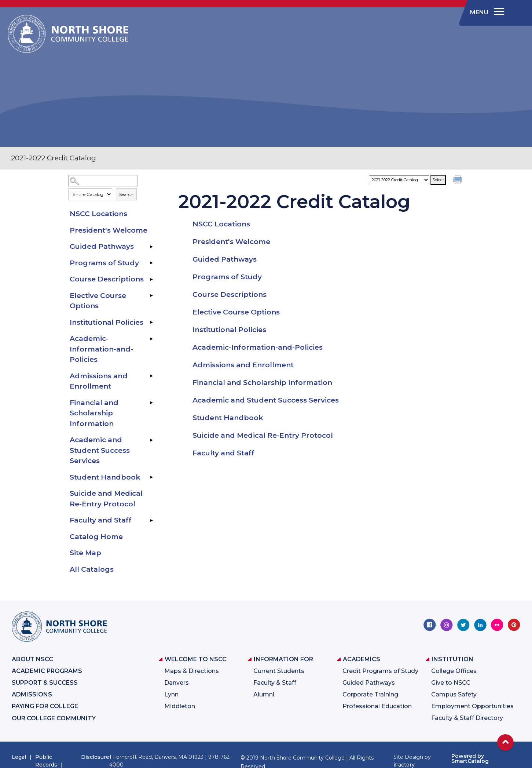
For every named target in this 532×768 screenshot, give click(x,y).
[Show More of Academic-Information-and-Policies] (151, 339)
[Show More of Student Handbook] (151, 477)
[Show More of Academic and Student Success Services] (151, 440)
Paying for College (45, 706)
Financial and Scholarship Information (94, 413)
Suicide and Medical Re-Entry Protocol (106, 499)
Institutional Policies (107, 322)
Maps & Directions (192, 671)
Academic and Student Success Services (100, 450)
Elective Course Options (98, 301)
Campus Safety (454, 694)
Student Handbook (105, 477)
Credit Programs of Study (380, 671)
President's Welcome (109, 230)
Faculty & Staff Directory (467, 718)
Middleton (180, 706)
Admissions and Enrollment (99, 381)
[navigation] (486, 12)
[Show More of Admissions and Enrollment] (151, 376)
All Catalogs (92, 569)
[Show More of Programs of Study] (151, 263)
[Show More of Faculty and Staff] (151, 520)
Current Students (279, 671)
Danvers (177, 683)
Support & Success (45, 683)
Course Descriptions (107, 279)
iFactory (404, 765)
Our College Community (54, 718)
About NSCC (32, 659)
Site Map (85, 553)
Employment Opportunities (472, 706)
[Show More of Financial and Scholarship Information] (151, 403)
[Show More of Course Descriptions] (151, 279)
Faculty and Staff (101, 520)
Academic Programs (47, 671)
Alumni (264, 694)
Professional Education (377, 706)
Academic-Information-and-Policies (101, 349)
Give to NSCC (451, 683)
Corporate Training (370, 694)
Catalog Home (96, 537)
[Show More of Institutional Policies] (151, 323)
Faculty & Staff (275, 683)
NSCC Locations (98, 214)
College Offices (454, 671)
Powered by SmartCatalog (470, 758)
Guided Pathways (102, 246)
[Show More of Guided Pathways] (151, 247)
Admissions (32, 694)
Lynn (171, 694)
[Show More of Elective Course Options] (151, 296)
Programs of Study (104, 263)
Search (126, 194)
